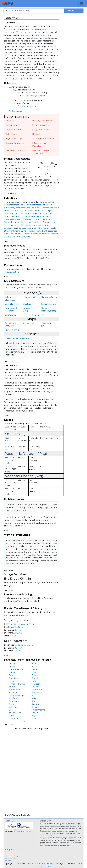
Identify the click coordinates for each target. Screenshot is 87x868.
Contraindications (14, 130)
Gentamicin (29, 323)
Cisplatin (27, 304)
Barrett (35, 669)
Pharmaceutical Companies (13, 856)
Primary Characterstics (43, 121)
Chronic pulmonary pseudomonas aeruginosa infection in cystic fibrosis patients (32, 208)
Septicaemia (10, 228)
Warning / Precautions (43, 139)
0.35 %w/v (28, 645)
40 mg (25, 624)
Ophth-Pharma (16, 695)
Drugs (12, 672)
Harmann (14, 681)
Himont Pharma (17, 684)
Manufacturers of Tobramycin (41, 152)
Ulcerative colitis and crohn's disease (40, 234)
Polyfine (13, 698)
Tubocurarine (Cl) (48, 324)
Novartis (36, 692)
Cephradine (38, 315)
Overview (10, 121)
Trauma (18, 234)
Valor (11, 716)
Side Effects (12, 134)
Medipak (13, 692)
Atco (34, 667)
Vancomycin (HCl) (29, 309)
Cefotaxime (10, 315)
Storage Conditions (15, 143)
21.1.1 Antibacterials (27, 106)
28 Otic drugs (15, 111)
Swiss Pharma (38, 710)
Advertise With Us (10, 854)
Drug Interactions (41, 130)
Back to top (9, 241)
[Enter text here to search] (34, 11)
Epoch (12, 675)
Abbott (12, 664)
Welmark (13, 719)
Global (35, 678)
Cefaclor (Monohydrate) (49, 309)
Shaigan (36, 707)
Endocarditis (41, 211)
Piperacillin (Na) (31, 297)
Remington (15, 701)
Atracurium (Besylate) (10, 324)
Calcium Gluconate (10, 298)
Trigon (35, 713)
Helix (34, 681)
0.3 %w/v (19, 627)
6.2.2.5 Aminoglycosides (34, 96)
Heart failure (21, 216)
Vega (34, 716)
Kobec (12, 687)
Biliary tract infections (34, 205)
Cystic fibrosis (27, 211)
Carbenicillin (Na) (50, 297)
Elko (34, 672)
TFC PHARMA (15, 713)
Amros (12, 667)
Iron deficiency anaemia (40, 216)
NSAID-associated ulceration (18, 219)
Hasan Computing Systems (23, 831)
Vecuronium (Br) (13, 330)
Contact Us (8, 860)
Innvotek (36, 684)
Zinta (23, 721)
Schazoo (13, 707)
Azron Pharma (16, 669)
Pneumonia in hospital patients (27, 222)
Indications (11, 125)
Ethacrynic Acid (49, 304)
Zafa (34, 719)
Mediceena (14, 690)
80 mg (32, 624)
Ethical (35, 675)
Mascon (35, 687)
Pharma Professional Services (23, 830)
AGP (34, 664)
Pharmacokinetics (41, 125)
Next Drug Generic (41, 729)
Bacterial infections (14, 205)
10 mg (10, 624)
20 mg (17, 624)
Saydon (35, 704)
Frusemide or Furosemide (18, 338)
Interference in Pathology (40, 144)
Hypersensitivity (12, 272)
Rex (33, 701)
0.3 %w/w (17, 633)
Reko (34, 698)
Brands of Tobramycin (17, 150)
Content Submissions (11, 858)
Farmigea (14, 678)
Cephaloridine (12, 304)
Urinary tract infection (15, 237)
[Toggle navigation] (82, 3)
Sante (12, 704)
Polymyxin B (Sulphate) (11, 309)
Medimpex (37, 690)
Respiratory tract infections (34, 225)
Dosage (36, 134)
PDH (34, 695)
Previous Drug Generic (23, 729)
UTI (28, 237)
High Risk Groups (14, 139)
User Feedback (9, 852)
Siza (11, 710)
